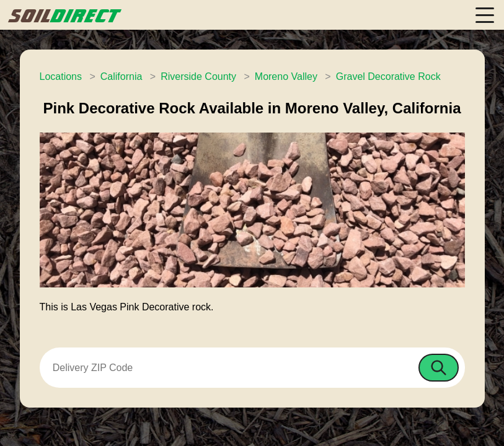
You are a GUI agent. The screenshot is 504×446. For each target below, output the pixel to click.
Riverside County (198, 77)
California (122, 77)
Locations (61, 77)
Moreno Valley (286, 77)
